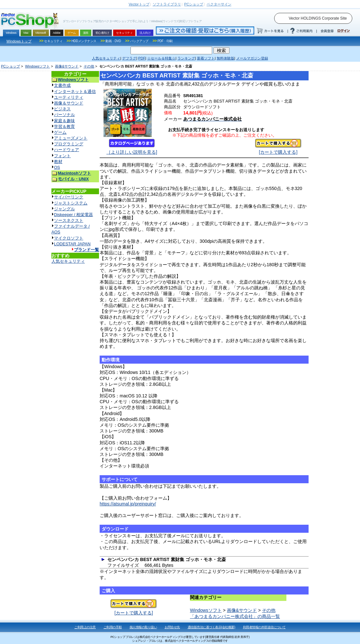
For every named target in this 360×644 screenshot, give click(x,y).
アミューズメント (71, 138)
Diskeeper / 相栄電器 (73, 215)
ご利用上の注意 (85, 627)
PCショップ (10, 66)
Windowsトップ (19, 41)
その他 (89, 66)
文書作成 (62, 85)
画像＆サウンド (69, 103)
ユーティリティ (69, 97)
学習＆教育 (64, 127)
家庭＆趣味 (64, 121)
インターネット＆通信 (75, 91)
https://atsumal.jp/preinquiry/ (128, 504)
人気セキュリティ (68, 261)
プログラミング (69, 144)
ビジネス (62, 109)
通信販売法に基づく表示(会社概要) (212, 627)
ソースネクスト (69, 220)
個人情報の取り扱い (143, 627)
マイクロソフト (69, 238)
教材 (58, 162)
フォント (62, 156)
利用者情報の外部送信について (264, 627)
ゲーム (60, 132)
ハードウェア (67, 150)
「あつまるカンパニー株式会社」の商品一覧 (235, 616)
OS (57, 167)
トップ (139, 4)
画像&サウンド (67, 66)
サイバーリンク (69, 197)
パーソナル (64, 115)
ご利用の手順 (113, 627)
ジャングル (64, 209)
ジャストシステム (71, 203)
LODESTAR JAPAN (72, 244)
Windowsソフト (38, 66)
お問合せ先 (172, 627)
